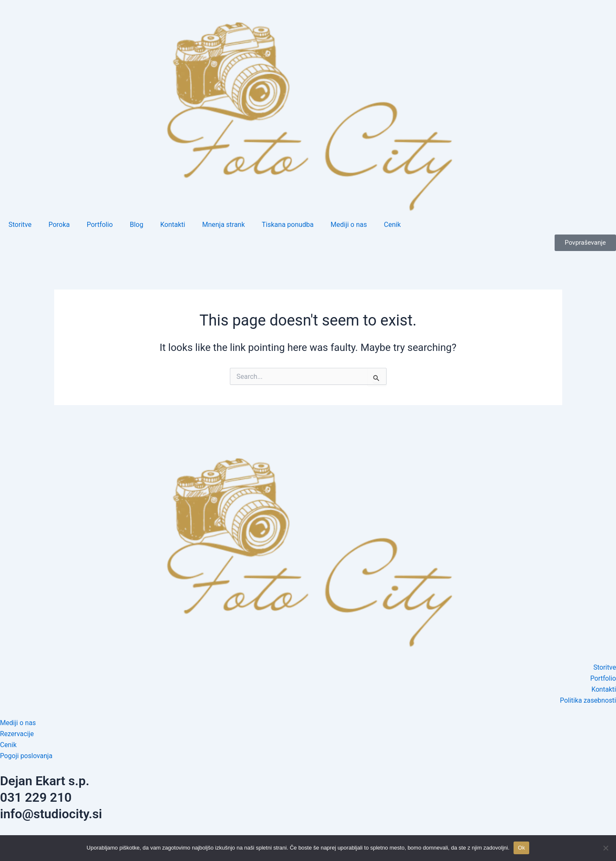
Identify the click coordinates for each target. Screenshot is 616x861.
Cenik (392, 225)
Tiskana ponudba (288, 225)
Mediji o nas (349, 225)
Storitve (20, 225)
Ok (521, 848)
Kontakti (173, 225)
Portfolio (100, 225)
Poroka (59, 225)
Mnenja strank (223, 225)
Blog (136, 225)
